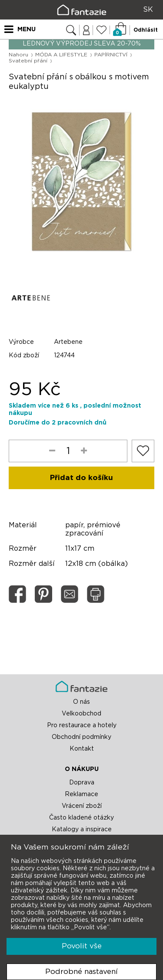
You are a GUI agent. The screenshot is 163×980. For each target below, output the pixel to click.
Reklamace (81, 794)
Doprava (82, 783)
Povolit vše (82, 946)
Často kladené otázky (81, 818)
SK (148, 10)
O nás (81, 702)
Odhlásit (146, 30)
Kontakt (82, 749)
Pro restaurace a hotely (82, 725)
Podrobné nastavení (81, 972)
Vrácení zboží (82, 806)
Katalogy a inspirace (82, 830)
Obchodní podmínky (81, 737)
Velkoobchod (81, 714)
